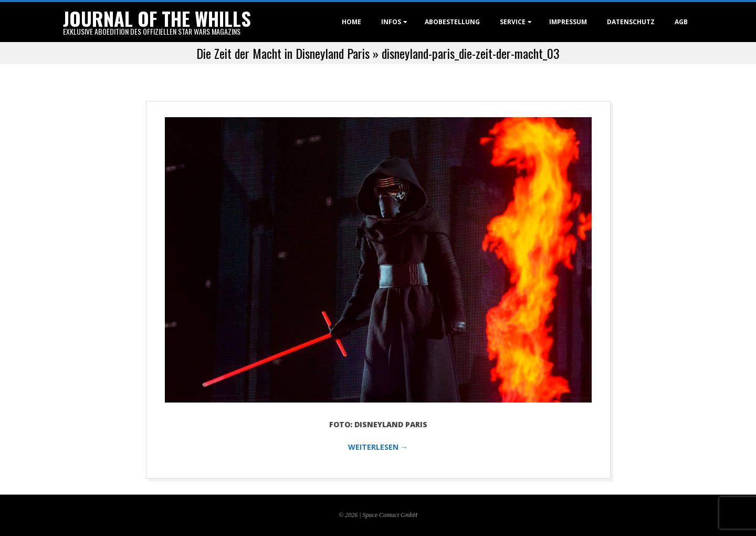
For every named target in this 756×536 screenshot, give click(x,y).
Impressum (568, 22)
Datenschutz (631, 22)
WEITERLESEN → (378, 447)
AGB (681, 22)
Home (351, 22)
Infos (391, 22)
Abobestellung (452, 22)
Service (513, 22)
